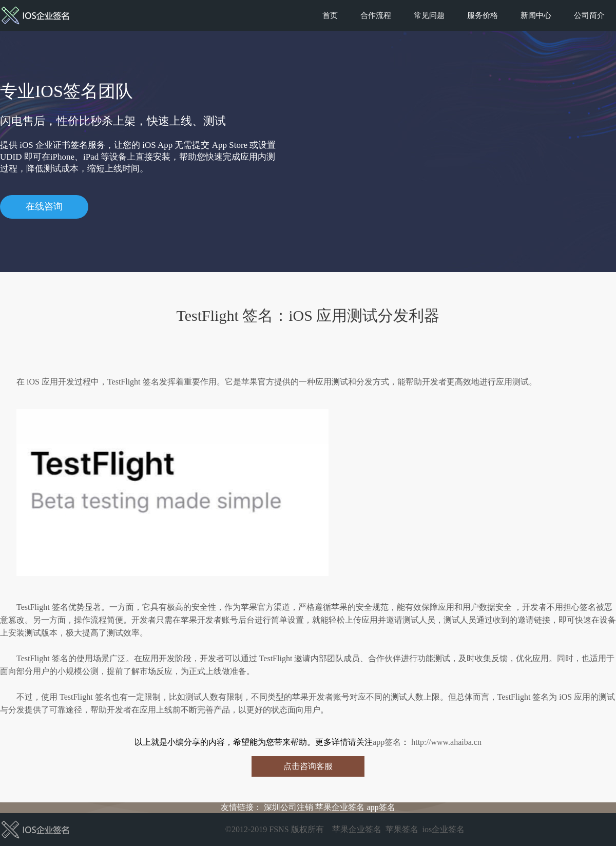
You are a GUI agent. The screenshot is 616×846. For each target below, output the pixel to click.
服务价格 (483, 15)
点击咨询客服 (308, 766)
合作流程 (376, 15)
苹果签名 (402, 829)
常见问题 (429, 15)
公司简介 (589, 15)
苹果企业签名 (340, 807)
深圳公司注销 (288, 807)
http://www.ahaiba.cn (445, 742)
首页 (330, 15)
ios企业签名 (444, 829)
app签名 (387, 742)
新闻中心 (536, 15)
